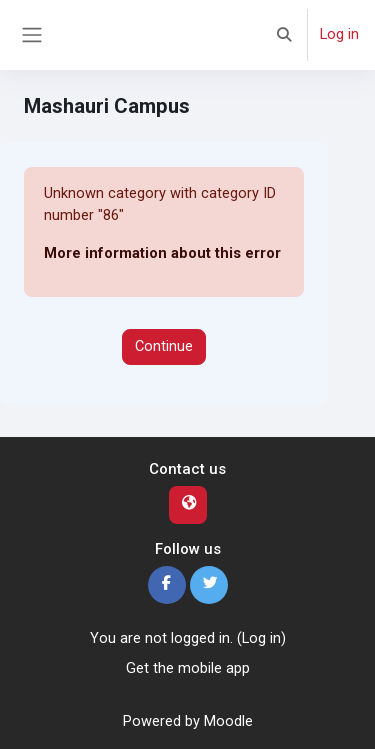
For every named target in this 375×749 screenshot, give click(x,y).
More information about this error (162, 253)
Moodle (228, 721)
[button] (285, 35)
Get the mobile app (188, 668)
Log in (339, 34)
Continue (164, 346)
